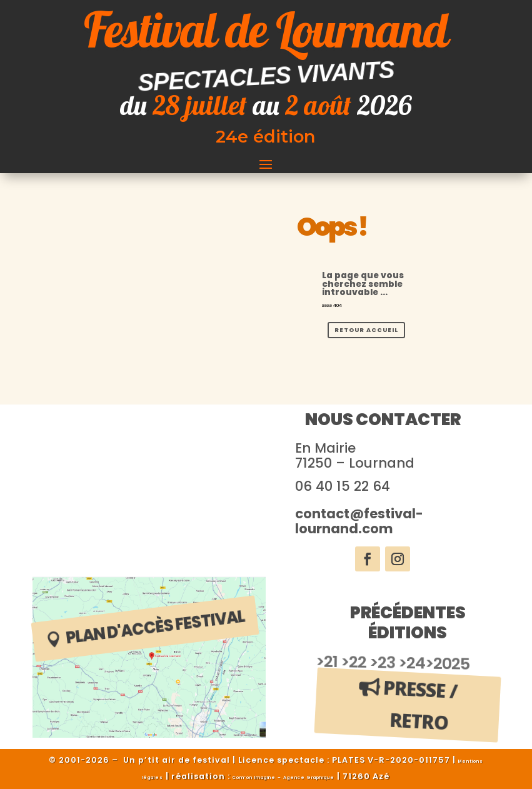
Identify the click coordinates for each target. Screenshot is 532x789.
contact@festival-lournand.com (359, 521)
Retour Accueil (366, 330)
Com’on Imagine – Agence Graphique (284, 777)
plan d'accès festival (155, 627)
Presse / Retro (421, 705)
